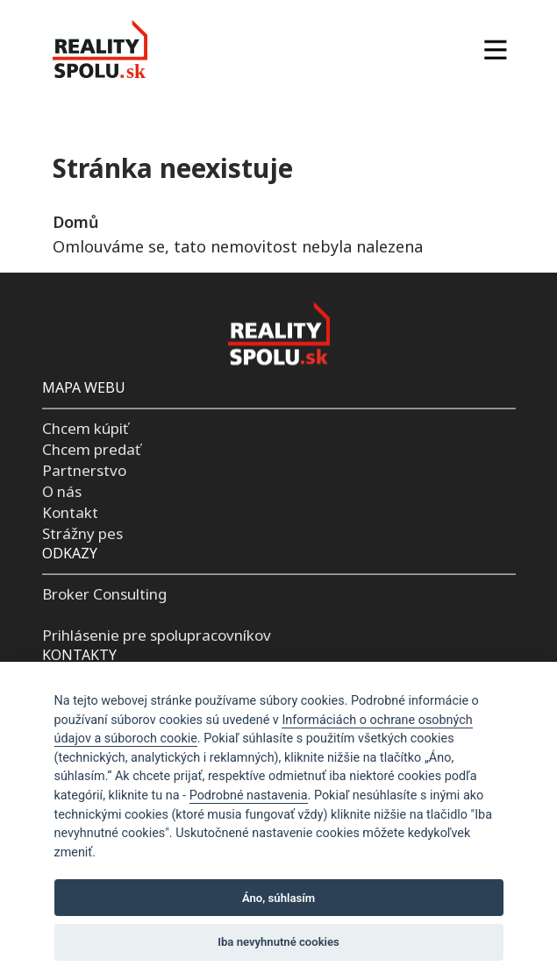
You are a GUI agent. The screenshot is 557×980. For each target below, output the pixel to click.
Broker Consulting (104, 593)
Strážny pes (82, 533)
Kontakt (70, 511)
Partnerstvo (84, 470)
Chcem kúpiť (85, 428)
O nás (62, 491)
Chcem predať (91, 449)
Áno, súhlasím (278, 898)
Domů (75, 222)
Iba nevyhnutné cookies (278, 942)
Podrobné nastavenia (249, 795)
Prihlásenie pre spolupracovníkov (157, 635)
